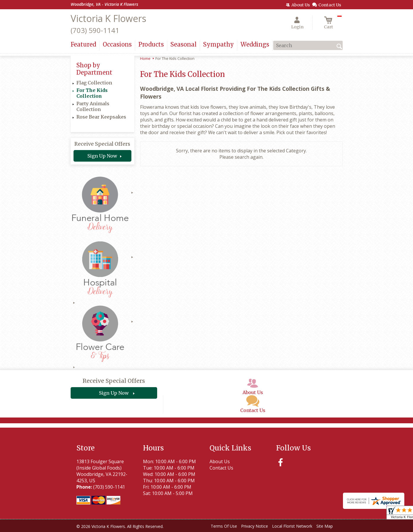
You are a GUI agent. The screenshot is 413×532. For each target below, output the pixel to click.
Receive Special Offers (102, 144)
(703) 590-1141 (95, 30)
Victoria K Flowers (108, 18)
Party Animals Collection (93, 106)
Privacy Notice (255, 526)
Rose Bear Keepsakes (101, 117)
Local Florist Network (292, 526)
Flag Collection (94, 83)
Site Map (325, 526)
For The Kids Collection (92, 93)
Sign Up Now (102, 156)
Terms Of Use (224, 526)
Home (145, 58)
